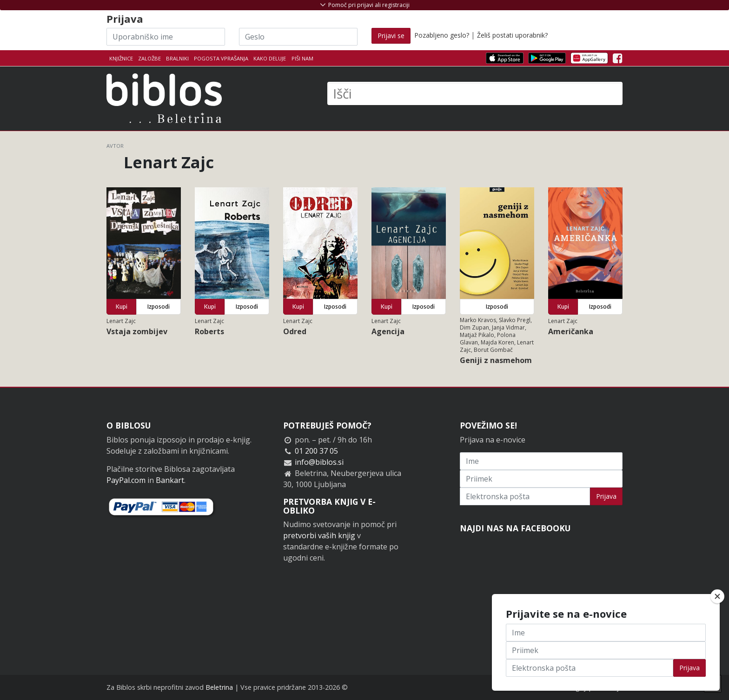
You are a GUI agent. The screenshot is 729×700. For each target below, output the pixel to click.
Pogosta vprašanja (221, 58)
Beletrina (219, 687)
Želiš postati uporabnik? (512, 35)
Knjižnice (121, 58)
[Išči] (475, 93)
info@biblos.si (319, 462)
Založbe (149, 58)
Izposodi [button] (159, 307)
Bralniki (177, 58)
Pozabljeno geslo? (442, 35)
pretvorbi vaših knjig (319, 535)
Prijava (606, 496)
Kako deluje (270, 58)
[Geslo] (298, 37)
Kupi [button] (122, 307)
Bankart (170, 480)
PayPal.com (126, 480)
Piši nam (302, 58)
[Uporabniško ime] (166, 37)
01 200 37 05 (316, 451)
